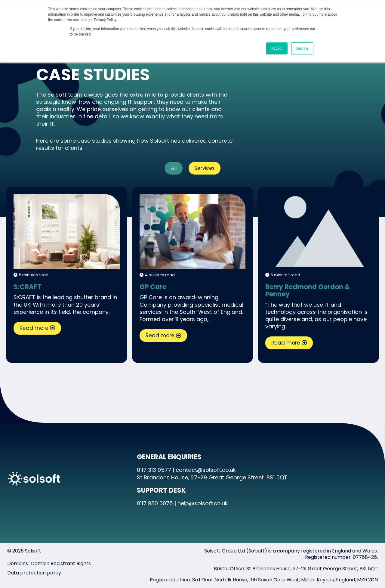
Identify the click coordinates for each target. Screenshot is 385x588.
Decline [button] (302, 48)
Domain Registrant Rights (61, 563)
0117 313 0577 (154, 470)
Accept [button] (277, 48)
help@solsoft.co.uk (203, 503)
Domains (18, 563)
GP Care (192, 231)
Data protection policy (34, 573)
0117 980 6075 (155, 503)
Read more (34, 328)
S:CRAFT (66, 231)
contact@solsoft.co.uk (206, 470)
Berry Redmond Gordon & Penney (308, 291)
